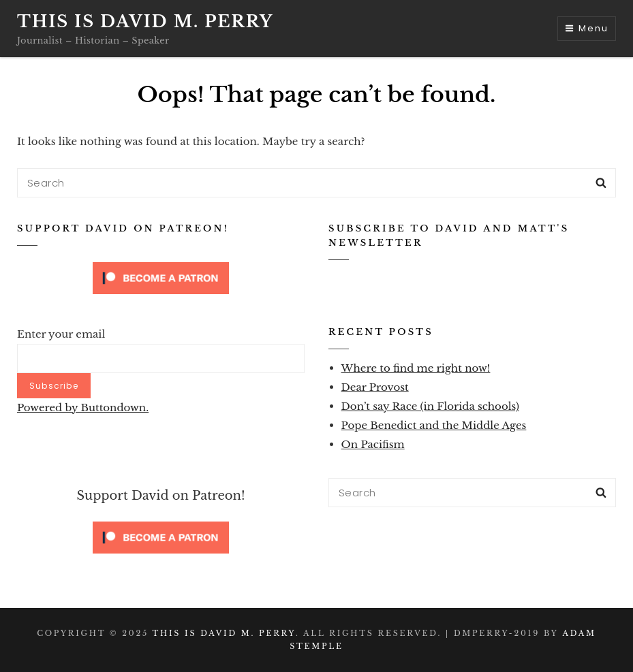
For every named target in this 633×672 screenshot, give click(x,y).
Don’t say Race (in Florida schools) (430, 406)
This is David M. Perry (145, 21)
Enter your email (61, 334)
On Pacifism (373, 444)
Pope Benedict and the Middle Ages (434, 425)
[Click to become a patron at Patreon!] (161, 277)
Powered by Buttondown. (83, 407)
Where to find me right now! (416, 368)
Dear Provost (375, 387)
